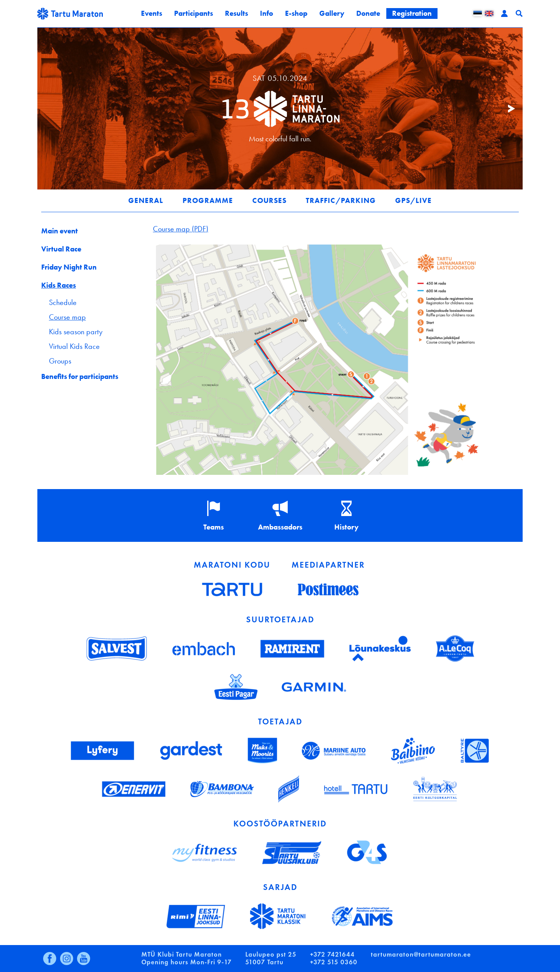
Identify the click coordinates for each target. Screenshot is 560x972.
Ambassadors (280, 527)
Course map (67, 317)
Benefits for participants (80, 376)
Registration (412, 13)
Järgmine (507, 109)
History (346, 527)
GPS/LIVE (413, 200)
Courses (269, 200)
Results (236, 13)
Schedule (63, 302)
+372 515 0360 (334, 962)
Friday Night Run (69, 267)
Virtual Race (61, 249)
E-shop (296, 13)
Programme (208, 200)
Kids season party (76, 332)
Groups (60, 361)
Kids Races (59, 285)
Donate (368, 13)
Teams (214, 527)
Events (152, 13)
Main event (60, 231)
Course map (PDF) (181, 229)
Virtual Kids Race (74, 346)
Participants (194, 13)
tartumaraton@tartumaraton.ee (421, 954)
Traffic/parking (341, 200)
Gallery (332, 13)
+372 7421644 (332, 954)
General (146, 200)
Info (267, 13)
